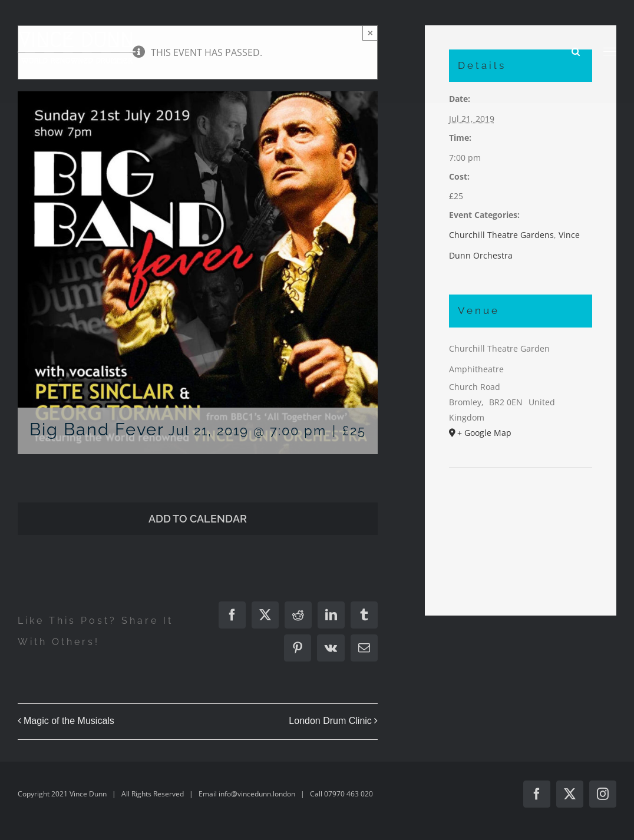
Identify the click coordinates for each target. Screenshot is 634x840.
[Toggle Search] (576, 51)
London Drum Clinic (330, 721)
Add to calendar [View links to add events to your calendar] (198, 519)
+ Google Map (484, 433)
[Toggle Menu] (610, 52)
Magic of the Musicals (69, 721)
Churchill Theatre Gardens (501, 235)
